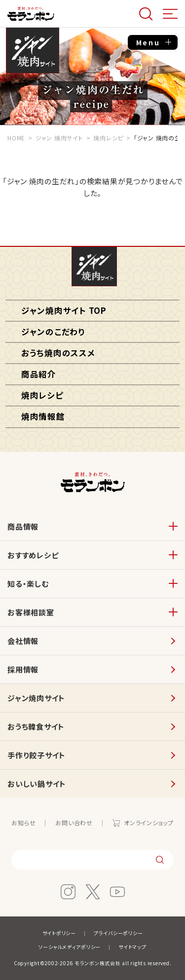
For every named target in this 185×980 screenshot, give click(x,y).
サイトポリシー (59, 933)
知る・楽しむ (28, 584)
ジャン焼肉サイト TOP (64, 310)
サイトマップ (132, 947)
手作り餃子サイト (37, 755)
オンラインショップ (149, 823)
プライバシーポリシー (118, 933)
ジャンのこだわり (54, 332)
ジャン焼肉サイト (33, 51)
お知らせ (23, 823)
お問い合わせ (74, 823)
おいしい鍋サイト (37, 784)
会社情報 (23, 641)
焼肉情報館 (43, 416)
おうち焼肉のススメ (58, 353)
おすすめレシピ (33, 555)
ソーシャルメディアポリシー (70, 947)
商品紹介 (39, 374)
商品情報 (23, 526)
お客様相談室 (31, 612)
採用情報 (23, 669)
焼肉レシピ (42, 395)
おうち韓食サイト (36, 727)
